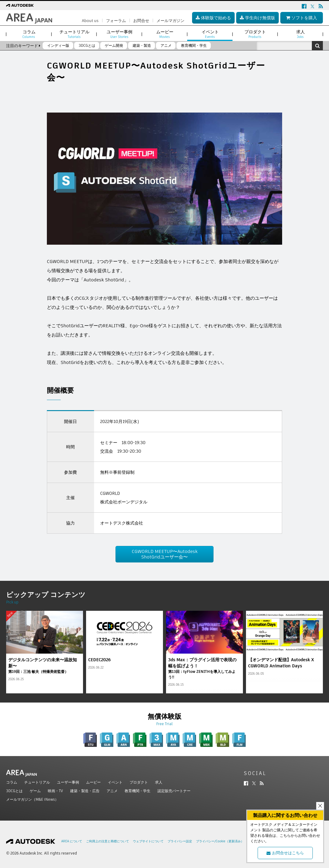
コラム (12, 782)
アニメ (112, 791)
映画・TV (55, 791)
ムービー (93, 782)
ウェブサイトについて (148, 841)
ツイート (56, 93)
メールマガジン (170, 21)
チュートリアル (37, 782)
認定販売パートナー (174, 791)
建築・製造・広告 (85, 791)
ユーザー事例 (68, 782)
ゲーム (35, 791)
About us (90, 21)
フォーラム (116, 21)
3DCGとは (14, 791)
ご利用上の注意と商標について (108, 841)
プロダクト (139, 782)
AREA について (72, 841)
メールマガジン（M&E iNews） (32, 799)
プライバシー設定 (180, 841)
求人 (159, 782)
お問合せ (141, 21)
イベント (115, 782)
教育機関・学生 (138, 791)
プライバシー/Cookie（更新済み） (220, 841)
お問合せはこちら (285, 853)
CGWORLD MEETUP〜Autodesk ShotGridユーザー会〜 (165, 554)
